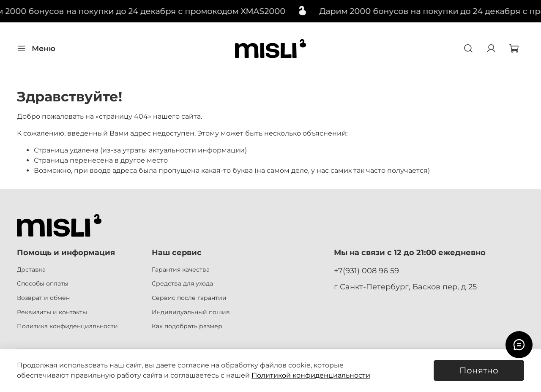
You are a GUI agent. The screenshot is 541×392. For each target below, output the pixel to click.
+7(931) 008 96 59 (366, 271)
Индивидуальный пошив (191, 312)
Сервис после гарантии (189, 298)
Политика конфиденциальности (67, 326)
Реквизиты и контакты (52, 312)
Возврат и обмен (43, 298)
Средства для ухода (182, 283)
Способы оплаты (43, 283)
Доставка (31, 269)
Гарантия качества (181, 269)
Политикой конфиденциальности (311, 375)
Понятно (479, 370)
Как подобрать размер (187, 326)
